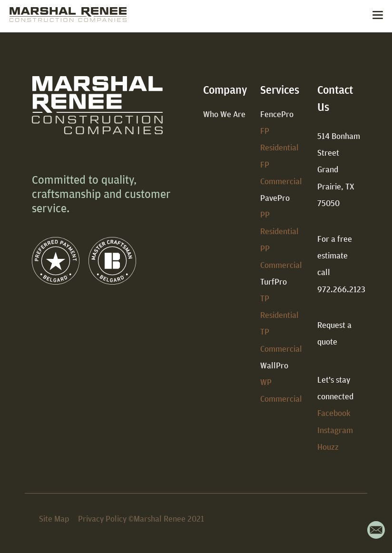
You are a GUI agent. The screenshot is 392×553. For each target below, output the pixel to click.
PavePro (275, 198)
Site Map (54, 518)
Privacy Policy (102, 518)
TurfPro (274, 281)
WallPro (274, 365)
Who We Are (224, 114)
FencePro (277, 114)
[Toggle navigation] (378, 16)
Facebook (334, 413)
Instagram (335, 430)
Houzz (328, 447)
